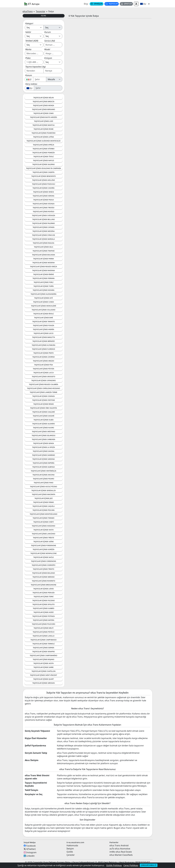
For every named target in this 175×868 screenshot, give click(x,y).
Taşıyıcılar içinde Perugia (44, 593)
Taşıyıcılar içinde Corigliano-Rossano (44, 388)
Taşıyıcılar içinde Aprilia (43, 145)
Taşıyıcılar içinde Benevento (44, 176)
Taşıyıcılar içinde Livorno (43, 357)
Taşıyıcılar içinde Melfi (44, 628)
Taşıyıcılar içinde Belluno (44, 219)
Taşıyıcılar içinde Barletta (44, 337)
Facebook (31, 846)
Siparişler (97, 4)
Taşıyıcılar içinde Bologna (44, 255)
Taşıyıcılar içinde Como (44, 113)
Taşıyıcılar (112, 4)
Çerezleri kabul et (149, 865)
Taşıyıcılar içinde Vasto (44, 530)
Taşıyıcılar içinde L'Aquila (44, 506)
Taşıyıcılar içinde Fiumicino (43, 133)
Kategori (29, 23)
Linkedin (30, 856)
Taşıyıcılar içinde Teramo (43, 518)
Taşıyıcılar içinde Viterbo (44, 149)
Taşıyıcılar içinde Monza (44, 105)
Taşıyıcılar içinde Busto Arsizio (44, 117)
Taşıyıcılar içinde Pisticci (44, 632)
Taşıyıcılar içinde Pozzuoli (43, 184)
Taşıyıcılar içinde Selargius (43, 436)
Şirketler (126, 4)
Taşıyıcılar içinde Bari (43, 318)
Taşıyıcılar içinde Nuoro (44, 428)
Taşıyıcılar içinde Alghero (43, 424)
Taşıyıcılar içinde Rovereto (44, 581)
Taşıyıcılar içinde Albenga (44, 467)
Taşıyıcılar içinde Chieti (44, 522)
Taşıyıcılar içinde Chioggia (44, 215)
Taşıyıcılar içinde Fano (44, 483)
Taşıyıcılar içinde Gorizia (44, 549)
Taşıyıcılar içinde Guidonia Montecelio (44, 141)
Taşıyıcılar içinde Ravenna (43, 270)
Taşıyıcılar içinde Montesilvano (43, 514)
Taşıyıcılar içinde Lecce (44, 333)
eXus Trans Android (119, 845)
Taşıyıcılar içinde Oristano (44, 432)
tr (149, 4)
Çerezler (71, 855)
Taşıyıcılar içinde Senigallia (44, 491)
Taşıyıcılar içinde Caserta (44, 172)
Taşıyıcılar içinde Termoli (44, 644)
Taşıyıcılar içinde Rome (44, 129)
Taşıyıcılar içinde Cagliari (44, 412)
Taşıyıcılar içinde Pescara (43, 510)
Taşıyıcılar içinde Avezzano (44, 526)
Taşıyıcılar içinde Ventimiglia (44, 471)
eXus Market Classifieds (121, 855)
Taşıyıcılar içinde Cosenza (44, 396)
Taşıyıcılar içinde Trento (44, 569)
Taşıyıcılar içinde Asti (43, 298)
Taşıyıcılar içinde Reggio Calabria (44, 384)
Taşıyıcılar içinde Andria (43, 329)
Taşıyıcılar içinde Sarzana (44, 459)
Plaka (28, 58)
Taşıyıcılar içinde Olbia (44, 420)
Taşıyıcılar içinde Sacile (44, 557)
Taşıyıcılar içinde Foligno (44, 601)
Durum (48, 32)
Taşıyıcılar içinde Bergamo (44, 109)
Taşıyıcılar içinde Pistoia (44, 369)
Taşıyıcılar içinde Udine (44, 542)
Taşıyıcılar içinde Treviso (44, 208)
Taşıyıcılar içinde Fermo (44, 502)
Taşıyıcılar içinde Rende (44, 404)
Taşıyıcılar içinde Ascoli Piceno (43, 487)
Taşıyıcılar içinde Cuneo (44, 302)
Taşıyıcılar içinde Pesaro (43, 479)
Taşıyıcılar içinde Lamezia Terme (44, 392)
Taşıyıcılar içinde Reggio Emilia (44, 267)
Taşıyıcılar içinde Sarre (44, 667)
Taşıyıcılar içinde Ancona (44, 475)
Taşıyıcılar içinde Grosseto (43, 377)
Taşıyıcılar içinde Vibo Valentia (44, 408)
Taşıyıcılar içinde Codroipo (43, 565)
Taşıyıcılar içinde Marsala (44, 239)
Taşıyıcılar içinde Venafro (44, 652)
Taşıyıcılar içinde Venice (44, 192)
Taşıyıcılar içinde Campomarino (44, 656)
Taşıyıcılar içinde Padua (44, 200)
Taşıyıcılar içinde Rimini (44, 274)
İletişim (70, 849)
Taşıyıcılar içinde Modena (44, 263)
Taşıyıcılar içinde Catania (44, 227)
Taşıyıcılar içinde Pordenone (44, 546)
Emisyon (48, 58)
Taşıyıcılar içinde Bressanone (44, 585)
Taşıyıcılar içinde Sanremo (44, 455)
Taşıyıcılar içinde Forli (44, 282)
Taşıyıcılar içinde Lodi (44, 121)
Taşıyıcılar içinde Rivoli (44, 314)
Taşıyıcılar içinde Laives (44, 589)
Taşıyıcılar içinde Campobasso (43, 640)
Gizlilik (70, 852)
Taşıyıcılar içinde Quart (44, 679)
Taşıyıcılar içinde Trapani (44, 251)
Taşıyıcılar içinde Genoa (43, 443)
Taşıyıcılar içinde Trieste (43, 538)
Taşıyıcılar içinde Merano (44, 577)
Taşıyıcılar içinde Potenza (44, 616)
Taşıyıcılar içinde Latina (43, 137)
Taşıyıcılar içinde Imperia (44, 463)
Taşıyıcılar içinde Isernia (44, 648)
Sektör (28, 32)
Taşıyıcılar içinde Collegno (43, 310)
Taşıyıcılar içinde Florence (44, 349)
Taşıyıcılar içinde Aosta (43, 663)
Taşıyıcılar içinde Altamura (44, 345)
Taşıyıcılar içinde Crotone (44, 400)
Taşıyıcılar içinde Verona (44, 196)
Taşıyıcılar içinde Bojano (43, 659)
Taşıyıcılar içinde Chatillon (44, 671)
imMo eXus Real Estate (121, 852)
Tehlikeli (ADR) (32, 41)
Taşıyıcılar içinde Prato (44, 353)
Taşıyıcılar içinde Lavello (44, 636)
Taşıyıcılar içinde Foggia (43, 325)
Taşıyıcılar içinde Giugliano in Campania (44, 168)
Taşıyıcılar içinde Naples (44, 160)
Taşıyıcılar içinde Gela (43, 247)
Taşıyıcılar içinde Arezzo (44, 361)
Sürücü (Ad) (50, 41)
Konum (29, 75)
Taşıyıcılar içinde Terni (44, 597)
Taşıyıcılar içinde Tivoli (44, 157)
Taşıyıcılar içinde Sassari (43, 416)
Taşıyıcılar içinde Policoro (44, 624)
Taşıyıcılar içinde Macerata (43, 494)
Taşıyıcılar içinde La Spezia (44, 447)
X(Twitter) (31, 849)
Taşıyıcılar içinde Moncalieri (44, 306)
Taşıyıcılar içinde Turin (44, 286)
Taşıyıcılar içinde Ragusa (44, 243)
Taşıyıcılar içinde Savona (44, 451)
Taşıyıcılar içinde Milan (44, 98)
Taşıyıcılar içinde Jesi (44, 498)
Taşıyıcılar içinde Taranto (44, 322)
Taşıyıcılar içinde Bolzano (44, 573)
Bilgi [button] (86, 4)
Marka (28, 49)
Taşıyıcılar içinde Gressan (43, 683)
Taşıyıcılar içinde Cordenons (44, 561)
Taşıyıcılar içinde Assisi (44, 612)
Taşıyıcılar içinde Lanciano (44, 534)
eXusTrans (28, 11)
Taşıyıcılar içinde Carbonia (43, 439)
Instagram (31, 852)
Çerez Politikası (131, 865)
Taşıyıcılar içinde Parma (44, 259)
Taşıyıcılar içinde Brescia (44, 102)
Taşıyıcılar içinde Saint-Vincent (43, 675)
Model (47, 49)
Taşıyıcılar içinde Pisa (44, 365)
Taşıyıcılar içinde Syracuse (44, 235)
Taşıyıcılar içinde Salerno (44, 164)
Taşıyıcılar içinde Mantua (43, 125)
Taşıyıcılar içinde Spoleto (44, 604)
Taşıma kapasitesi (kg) (36, 67)
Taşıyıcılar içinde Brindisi (44, 341)
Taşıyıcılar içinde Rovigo (44, 212)
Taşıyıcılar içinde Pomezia (43, 153)
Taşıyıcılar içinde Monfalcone (44, 553)
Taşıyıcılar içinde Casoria (44, 188)
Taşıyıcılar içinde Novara (44, 290)
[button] (143, 4)
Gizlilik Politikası (114, 865)
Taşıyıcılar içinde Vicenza (44, 204)
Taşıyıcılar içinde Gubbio (44, 608)
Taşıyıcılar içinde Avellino (44, 180)
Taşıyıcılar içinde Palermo (43, 223)
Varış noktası (31, 84)
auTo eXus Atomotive (120, 849)
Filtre (44, 16)
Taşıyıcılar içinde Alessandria (44, 294)
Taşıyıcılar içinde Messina (44, 231)
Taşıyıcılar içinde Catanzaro (43, 381)
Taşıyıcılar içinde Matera (44, 620)
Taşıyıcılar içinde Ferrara (43, 278)
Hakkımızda (72, 845)
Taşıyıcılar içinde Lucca (44, 373)
